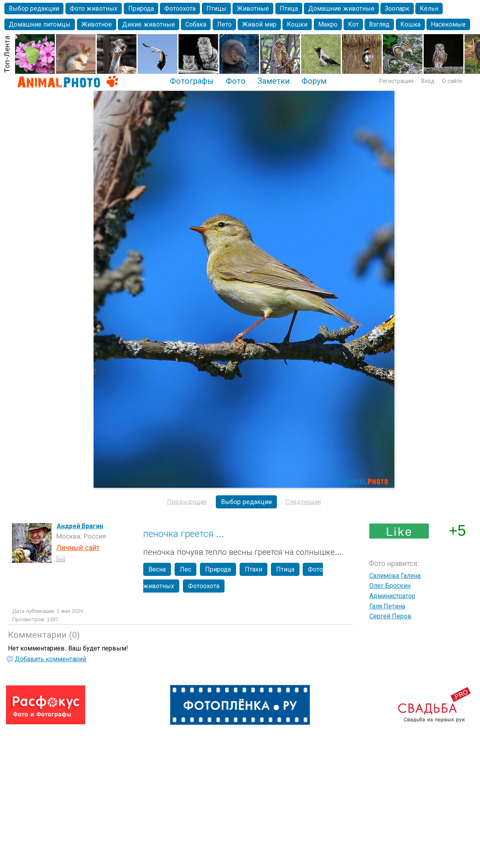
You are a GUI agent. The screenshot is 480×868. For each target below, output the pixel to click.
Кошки (297, 24)
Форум (314, 81)
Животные (253, 9)
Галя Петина (387, 606)
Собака (196, 24)
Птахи (253, 569)
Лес (185, 569)
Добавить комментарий (50, 659)
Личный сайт (78, 548)
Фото (236, 81)
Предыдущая (187, 502)
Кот (353, 24)
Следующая (303, 502)
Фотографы (192, 81)
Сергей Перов (390, 616)
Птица (289, 9)
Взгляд (379, 24)
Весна (157, 569)
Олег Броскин (390, 586)
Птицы (216, 9)
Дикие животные (148, 24)
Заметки (274, 81)
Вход (428, 81)
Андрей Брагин (80, 526)
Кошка (410, 24)
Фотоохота (180, 9)
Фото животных (94, 9)
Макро (328, 24)
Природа (141, 9)
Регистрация (396, 81)
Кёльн (429, 9)
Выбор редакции (34, 9)
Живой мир (259, 24)
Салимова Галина (395, 576)
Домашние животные (341, 9)
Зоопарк (397, 9)
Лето (224, 24)
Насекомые (448, 24)
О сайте (452, 81)
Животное (97, 24)
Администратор (392, 596)
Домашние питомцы (40, 24)
